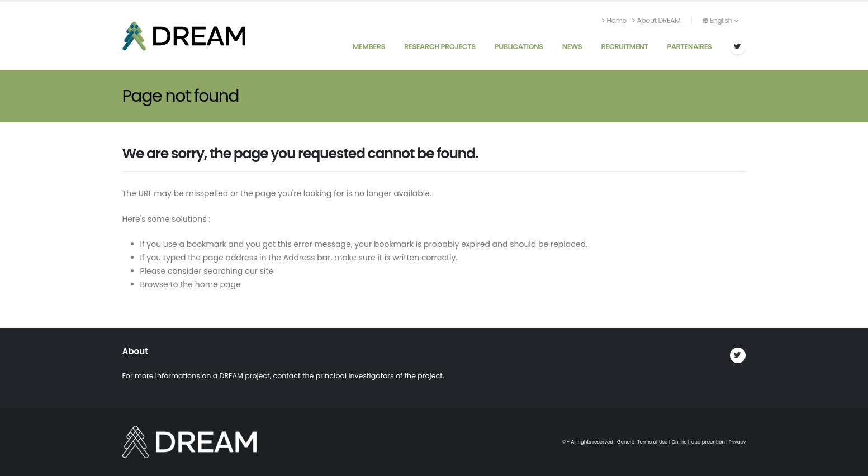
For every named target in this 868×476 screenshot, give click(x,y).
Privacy (737, 442)
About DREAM (656, 20)
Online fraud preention (698, 442)
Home (614, 20)
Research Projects (440, 47)
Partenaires (689, 47)
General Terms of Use (642, 442)
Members (369, 47)
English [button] (720, 20)
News (572, 47)
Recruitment (624, 47)
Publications (519, 47)
